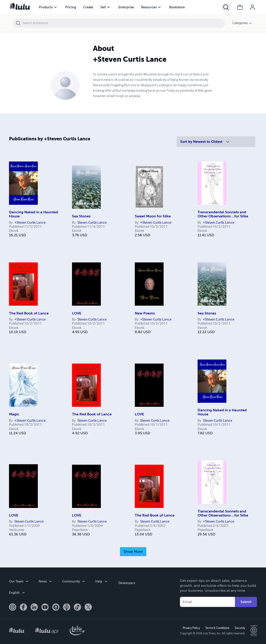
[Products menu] (55, 7)
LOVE (77, 313)
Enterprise (126, 7)
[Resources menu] (159, 7)
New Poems (145, 313)
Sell (103, 7)
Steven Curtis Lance (92, 223)
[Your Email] (207, 602)
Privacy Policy (191, 628)
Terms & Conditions (217, 628)
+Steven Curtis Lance (30, 223)
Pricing (71, 7)
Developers (126, 582)
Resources (149, 7)
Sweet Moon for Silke (153, 216)
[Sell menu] (108, 7)
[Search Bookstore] (123, 23)
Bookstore (177, 7)
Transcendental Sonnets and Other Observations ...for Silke (223, 214)
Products (46, 7)
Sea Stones (81, 216)
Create (88, 7)
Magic (14, 414)
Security (239, 628)
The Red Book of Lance (29, 313)
